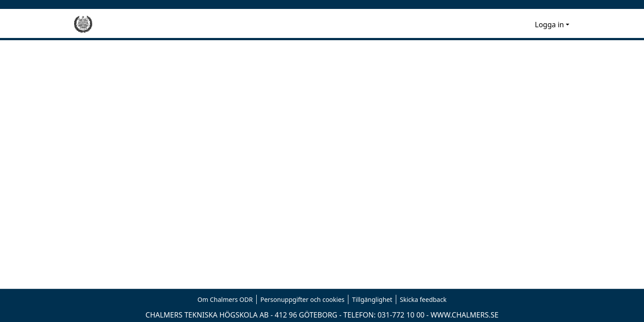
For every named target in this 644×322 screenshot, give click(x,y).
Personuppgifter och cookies (302, 299)
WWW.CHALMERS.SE (465, 315)
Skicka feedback (423, 299)
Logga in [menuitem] (549, 25)
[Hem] (83, 25)
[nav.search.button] (514, 25)
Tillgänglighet (372, 299)
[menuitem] (527, 25)
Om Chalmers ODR (225, 299)
